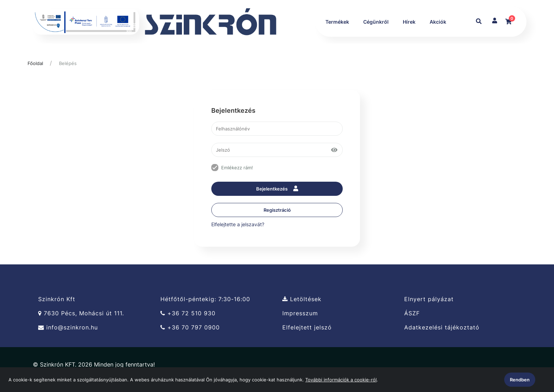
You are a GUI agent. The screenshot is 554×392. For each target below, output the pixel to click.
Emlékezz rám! (237, 168)
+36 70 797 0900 (190, 328)
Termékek (337, 22)
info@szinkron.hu (68, 328)
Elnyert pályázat (429, 299)
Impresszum (300, 314)
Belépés (68, 64)
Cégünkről (376, 22)
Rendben (520, 380)
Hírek (409, 22)
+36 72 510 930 (188, 314)
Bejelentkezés (277, 189)
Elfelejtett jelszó (307, 328)
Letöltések (302, 299)
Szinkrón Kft (57, 299)
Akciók (438, 22)
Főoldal (35, 64)
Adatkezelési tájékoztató (442, 328)
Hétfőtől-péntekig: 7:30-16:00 (205, 299)
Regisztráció (277, 210)
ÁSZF (412, 314)
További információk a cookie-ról (341, 380)
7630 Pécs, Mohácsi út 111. (81, 314)
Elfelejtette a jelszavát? (238, 225)
